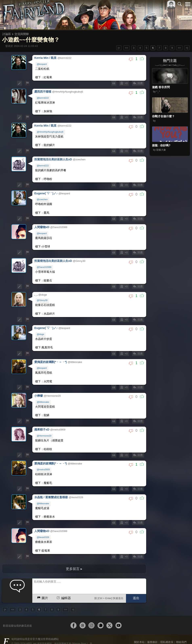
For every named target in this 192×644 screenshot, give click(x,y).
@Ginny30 (42, 297)
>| (187, 48)
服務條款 (152, 634)
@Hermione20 (44, 430)
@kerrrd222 (43, 97)
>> (179, 48)
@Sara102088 (44, 264)
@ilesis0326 (43, 530)
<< (126, 48)
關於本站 (139, 634)
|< (119, 48)
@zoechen (42, 197)
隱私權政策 (167, 634)
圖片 (42, 590)
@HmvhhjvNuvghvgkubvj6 (50, 131)
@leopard (42, 64)
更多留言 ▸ (74, 561)
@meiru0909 (43, 464)
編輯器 (63, 590)
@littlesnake (43, 397)
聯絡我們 (181, 634)
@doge (41, 330)
